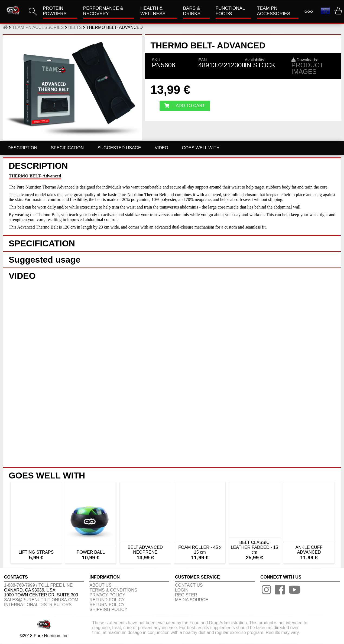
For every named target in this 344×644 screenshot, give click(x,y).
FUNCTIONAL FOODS (230, 11)
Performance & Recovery (103, 11)
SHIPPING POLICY (108, 610)
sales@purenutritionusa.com (41, 600)
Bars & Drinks (192, 11)
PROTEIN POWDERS (55, 11)
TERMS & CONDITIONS (113, 590)
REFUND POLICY (107, 600)
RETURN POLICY (107, 605)
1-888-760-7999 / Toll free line (38, 585)
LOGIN (182, 590)
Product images (307, 68)
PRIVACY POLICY (107, 595)
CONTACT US (189, 585)
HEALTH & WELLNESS (153, 11)
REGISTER (186, 595)
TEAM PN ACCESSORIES (274, 11)
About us (100, 585)
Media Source (192, 600)
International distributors (38, 605)
